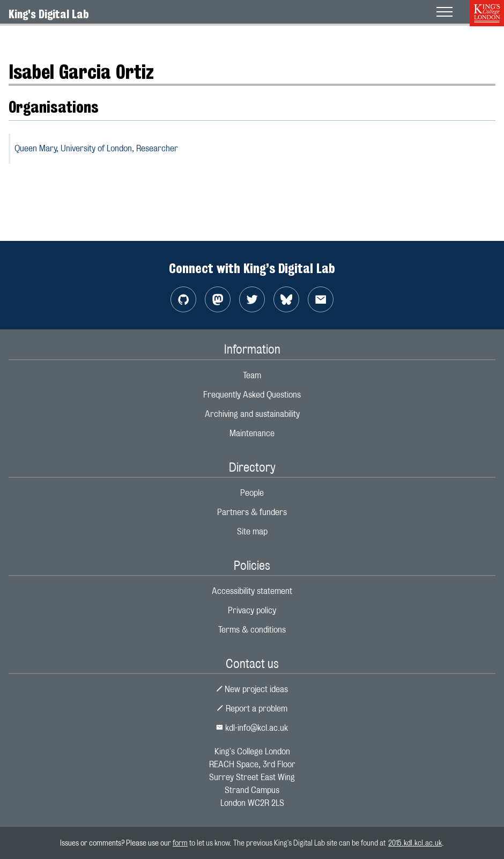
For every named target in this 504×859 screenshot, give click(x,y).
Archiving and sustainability (252, 414)
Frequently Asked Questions (252, 395)
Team (252, 375)
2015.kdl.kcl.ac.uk (415, 843)
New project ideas (252, 689)
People (252, 493)
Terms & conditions (252, 630)
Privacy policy (252, 610)
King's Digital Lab (49, 14)
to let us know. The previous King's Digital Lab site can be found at (288, 843)
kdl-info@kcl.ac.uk (252, 728)
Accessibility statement (252, 591)
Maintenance (252, 433)
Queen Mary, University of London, (96, 148)
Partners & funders (252, 512)
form (180, 843)
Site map (252, 531)
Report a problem (252, 709)
